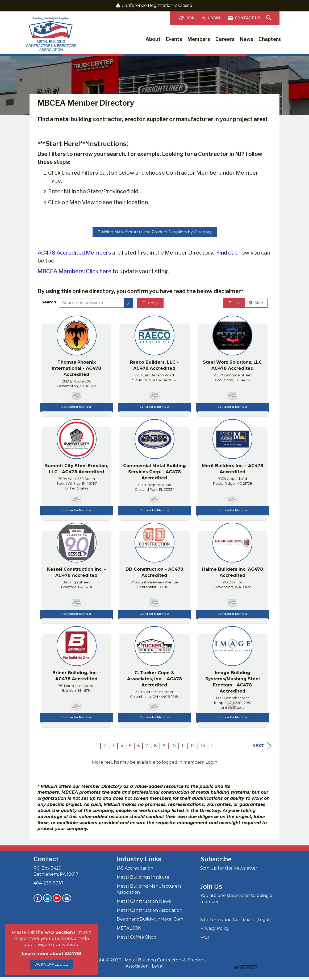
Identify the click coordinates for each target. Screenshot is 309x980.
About (153, 39)
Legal (158, 969)
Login (211, 765)
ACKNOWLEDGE (52, 964)
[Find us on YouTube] (57, 901)
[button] (129, 306)
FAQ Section (59, 932)
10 (174, 749)
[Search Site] (270, 18)
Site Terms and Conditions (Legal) (236, 923)
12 (193, 749)
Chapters (270, 39)
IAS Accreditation (135, 871)
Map (256, 306)
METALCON (129, 931)
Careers (225, 39)
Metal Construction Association (149, 913)
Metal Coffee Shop (137, 940)
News (247, 39)
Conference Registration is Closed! (157, 5)
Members (199, 39)
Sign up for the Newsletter (229, 871)
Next (262, 749)
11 (183, 749)
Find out (227, 255)
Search (49, 305)
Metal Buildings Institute (143, 880)
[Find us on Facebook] (38, 901)
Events (174, 39)
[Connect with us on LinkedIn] (47, 901)
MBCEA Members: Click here (74, 274)
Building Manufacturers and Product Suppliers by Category (155, 235)
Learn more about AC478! (52, 954)
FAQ (205, 940)
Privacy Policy (215, 932)
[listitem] (76, 368)
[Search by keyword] (91, 306)
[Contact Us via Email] (67, 901)
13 (203, 749)
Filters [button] (150, 306)
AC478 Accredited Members (74, 255)
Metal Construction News (144, 904)
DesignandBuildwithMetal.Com (150, 922)
